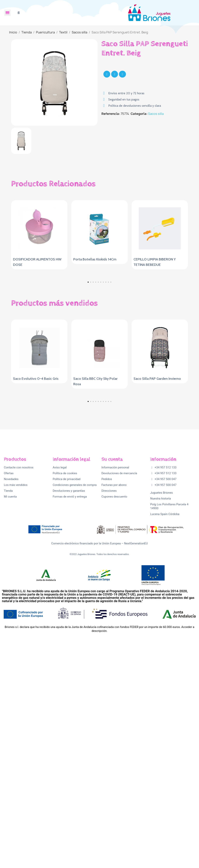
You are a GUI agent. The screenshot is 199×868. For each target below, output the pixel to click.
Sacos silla (156, 114)
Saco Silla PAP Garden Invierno (157, 482)
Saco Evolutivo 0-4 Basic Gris (36, 482)
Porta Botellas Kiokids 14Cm (95, 259)
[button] (19, 13)
